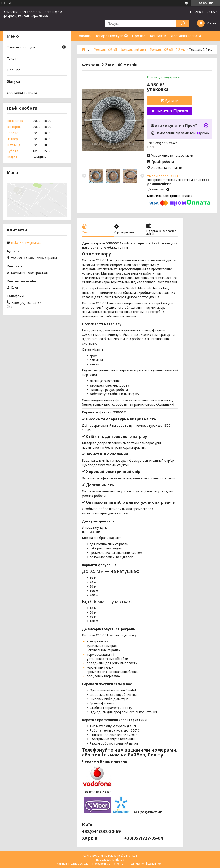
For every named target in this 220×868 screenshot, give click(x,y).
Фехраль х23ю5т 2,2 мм (167, 50)
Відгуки (13, 81)
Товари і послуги (109, 36)
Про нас (139, 36)
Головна (84, 36)
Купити (172, 100)
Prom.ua (132, 856)
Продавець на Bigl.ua (110, 860)
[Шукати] (183, 23)
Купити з (172, 111)
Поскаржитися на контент (109, 864)
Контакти (158, 36)
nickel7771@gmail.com (28, 243)
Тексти (13, 58)
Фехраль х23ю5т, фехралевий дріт (120, 50)
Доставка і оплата (186, 36)
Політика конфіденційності (146, 864)
